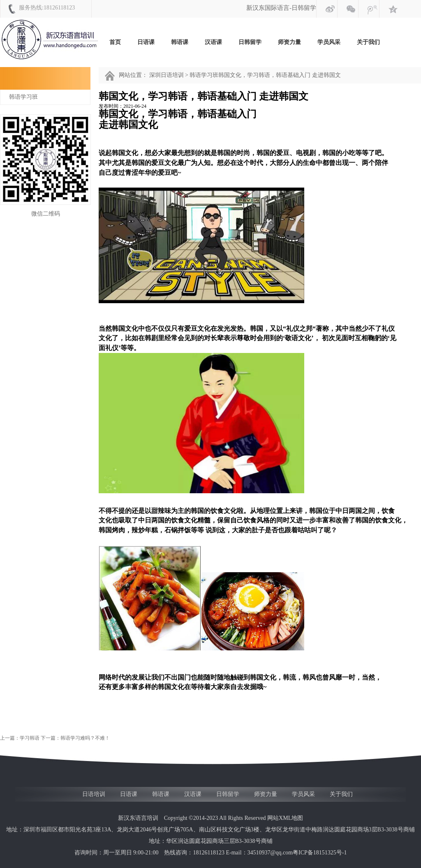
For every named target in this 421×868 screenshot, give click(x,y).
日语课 (146, 42)
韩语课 (180, 42)
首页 (115, 42)
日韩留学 (250, 42)
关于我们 (368, 42)
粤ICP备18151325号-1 (320, 853)
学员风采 (329, 42)
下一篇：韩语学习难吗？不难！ (76, 738)
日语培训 (94, 794)
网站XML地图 (285, 818)
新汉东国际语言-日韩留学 (281, 8)
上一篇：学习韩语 (20, 738)
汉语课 (213, 42)
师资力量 (289, 42)
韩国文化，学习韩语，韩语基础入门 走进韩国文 (280, 75)
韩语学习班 (23, 97)
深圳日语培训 (167, 75)
